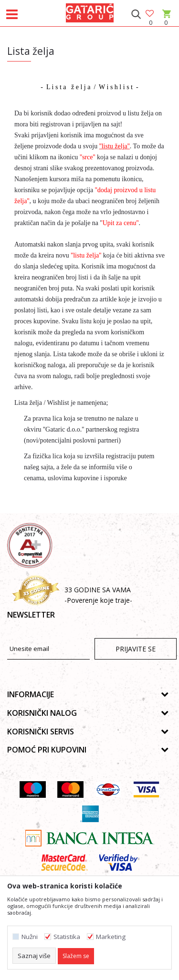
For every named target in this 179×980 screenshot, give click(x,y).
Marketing (111, 937)
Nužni (30, 937)
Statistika (67, 937)
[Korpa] (166, 23)
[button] (136, 14)
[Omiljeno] (150, 14)
